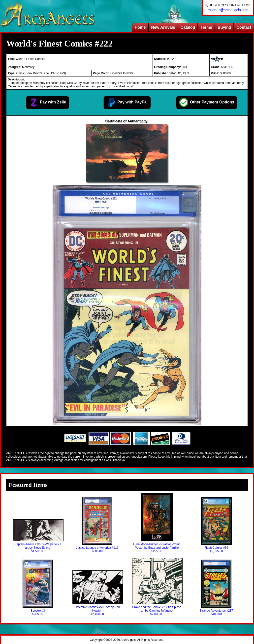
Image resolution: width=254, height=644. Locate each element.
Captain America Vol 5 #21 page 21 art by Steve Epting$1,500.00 (38, 536)
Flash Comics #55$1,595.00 (216, 525)
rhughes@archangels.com (228, 10)
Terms (206, 27)
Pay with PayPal (127, 102)
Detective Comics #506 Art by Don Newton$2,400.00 (97, 593)
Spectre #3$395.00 (38, 588)
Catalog (188, 27)
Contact (244, 27)
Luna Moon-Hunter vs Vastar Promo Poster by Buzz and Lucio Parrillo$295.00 (157, 523)
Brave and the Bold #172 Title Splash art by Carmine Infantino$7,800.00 (157, 587)
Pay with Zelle (47, 102)
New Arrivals (163, 27)
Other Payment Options (206, 102)
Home (140, 27)
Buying (224, 27)
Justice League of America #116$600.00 (97, 525)
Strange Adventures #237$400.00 (216, 588)
